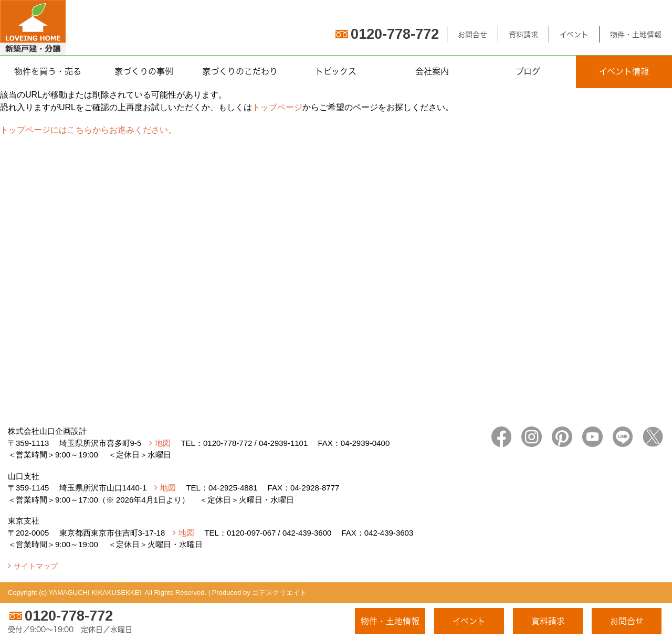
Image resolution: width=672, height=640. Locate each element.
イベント (574, 34)
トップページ (277, 107)
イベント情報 (624, 71)
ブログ (528, 71)
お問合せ (472, 34)
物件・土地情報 (636, 34)
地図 (163, 443)
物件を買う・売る (48, 71)
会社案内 (432, 71)
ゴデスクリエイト (279, 593)
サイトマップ (36, 566)
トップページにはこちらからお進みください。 (88, 130)
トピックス (336, 71)
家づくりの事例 (144, 71)
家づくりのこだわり (240, 71)
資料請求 (523, 34)
